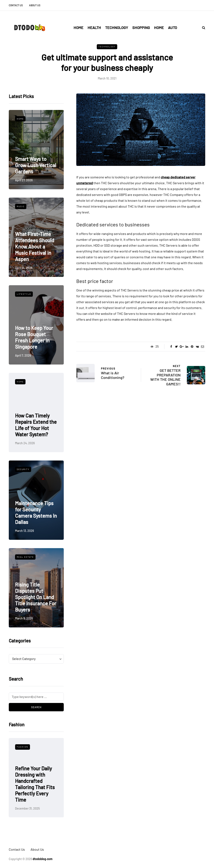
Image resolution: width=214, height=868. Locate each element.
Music (21, 206)
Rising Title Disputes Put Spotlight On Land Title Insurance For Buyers (36, 597)
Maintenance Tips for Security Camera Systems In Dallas (36, 513)
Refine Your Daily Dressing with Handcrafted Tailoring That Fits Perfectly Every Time (35, 784)
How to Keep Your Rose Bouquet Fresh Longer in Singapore (34, 337)
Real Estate (25, 557)
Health (94, 28)
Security (23, 469)
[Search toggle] (202, 27)
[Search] (36, 697)
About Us (35, 5)
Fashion (22, 747)
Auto (173, 28)
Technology (117, 28)
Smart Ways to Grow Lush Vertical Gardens (36, 165)
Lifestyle (24, 294)
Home (78, 28)
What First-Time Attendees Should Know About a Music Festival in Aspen (35, 247)
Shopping (141, 28)
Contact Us (16, 5)
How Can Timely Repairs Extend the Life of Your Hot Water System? (36, 425)
